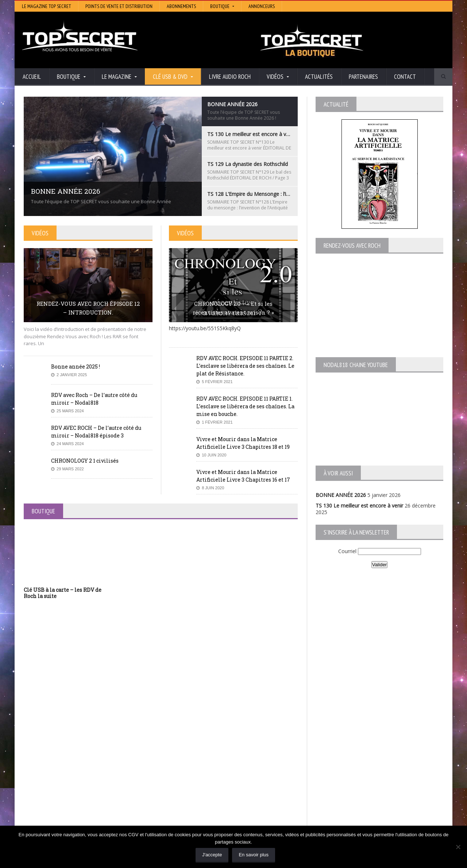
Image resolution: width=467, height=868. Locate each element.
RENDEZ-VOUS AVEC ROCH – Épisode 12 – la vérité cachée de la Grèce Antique (84, 823)
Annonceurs (262, 6)
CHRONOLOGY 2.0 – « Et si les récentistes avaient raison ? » (233, 308)
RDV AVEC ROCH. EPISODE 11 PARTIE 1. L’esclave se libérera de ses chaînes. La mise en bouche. (245, 406)
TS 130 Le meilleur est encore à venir (359, 506)
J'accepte (212, 855)
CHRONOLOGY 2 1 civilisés (85, 461)
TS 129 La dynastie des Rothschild (64, 786)
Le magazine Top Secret (47, 6)
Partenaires (363, 77)
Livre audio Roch (230, 77)
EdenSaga (180, 797)
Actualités (319, 77)
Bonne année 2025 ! (76, 367)
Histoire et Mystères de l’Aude (203, 766)
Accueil (32, 77)
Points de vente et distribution (119, 6)
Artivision (179, 776)
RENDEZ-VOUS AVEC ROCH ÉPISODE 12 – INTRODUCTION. (88, 308)
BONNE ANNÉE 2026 (341, 495)
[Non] (458, 847)
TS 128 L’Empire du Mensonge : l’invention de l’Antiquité (89, 793)
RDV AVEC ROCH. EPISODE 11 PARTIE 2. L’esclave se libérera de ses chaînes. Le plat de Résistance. (245, 366)
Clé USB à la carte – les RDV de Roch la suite (63, 593)
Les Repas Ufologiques (195, 807)
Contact (405, 77)
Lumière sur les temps (194, 786)
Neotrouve (181, 792)
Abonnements (181, 6)
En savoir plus (254, 855)
